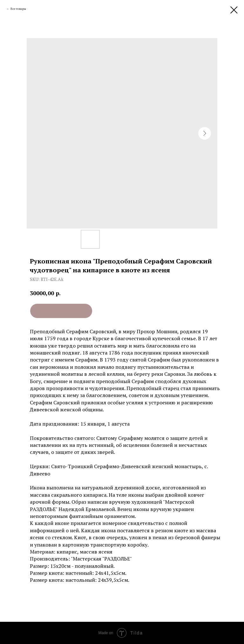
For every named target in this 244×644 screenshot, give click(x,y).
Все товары (18, 9)
